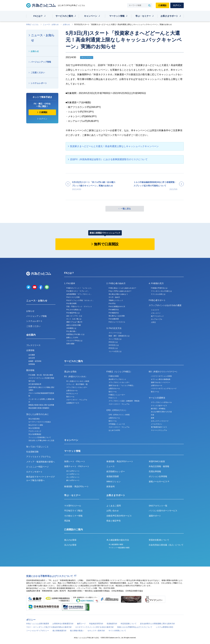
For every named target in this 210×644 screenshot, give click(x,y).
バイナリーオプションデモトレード (164, 388)
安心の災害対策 (34, 428)
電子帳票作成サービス (159, 427)
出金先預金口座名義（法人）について (166, 545)
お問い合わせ (113, 511)
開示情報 (30, 370)
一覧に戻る (126, 209)
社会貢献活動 (32, 452)
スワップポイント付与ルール (161, 402)
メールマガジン (157, 424)
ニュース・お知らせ (51, 24)
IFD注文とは (113, 342)
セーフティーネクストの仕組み (40, 422)
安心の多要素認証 (35, 434)
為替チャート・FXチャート (77, 466)
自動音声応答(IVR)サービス (119, 516)
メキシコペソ (156, 313)
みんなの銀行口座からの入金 (161, 412)
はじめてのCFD (114, 430)
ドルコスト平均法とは (74, 341)
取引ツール (70, 397)
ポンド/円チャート (73, 477)
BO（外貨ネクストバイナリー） (163, 372)
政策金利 (111, 486)
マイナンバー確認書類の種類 (119, 548)
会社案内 (31, 335)
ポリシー (31, 620)
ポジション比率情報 (158, 476)
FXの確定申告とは (73, 313)
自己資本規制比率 (35, 384)
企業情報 (30, 350)
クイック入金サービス (159, 406)
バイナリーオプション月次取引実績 (41, 378)
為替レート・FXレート (75, 461)
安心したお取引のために (37, 414)
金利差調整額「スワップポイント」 (79, 294)
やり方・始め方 (114, 297)
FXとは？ (38, 16)
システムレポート (39, 83)
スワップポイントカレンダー (77, 387)
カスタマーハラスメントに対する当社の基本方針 (94, 627)
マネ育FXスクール (73, 506)
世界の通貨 (70, 344)
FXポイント (113, 398)
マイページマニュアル (159, 430)
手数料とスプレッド (116, 300)
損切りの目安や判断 (74, 325)
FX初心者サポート (157, 300)
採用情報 (32, 364)
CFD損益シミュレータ (117, 424)
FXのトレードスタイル (117, 322)
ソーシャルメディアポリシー (38, 631)
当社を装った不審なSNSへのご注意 (41, 440)
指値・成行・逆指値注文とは (119, 336)
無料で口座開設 (106, 244)
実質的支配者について (159, 540)
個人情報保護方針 (60, 631)
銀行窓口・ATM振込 (158, 409)
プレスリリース (33, 345)
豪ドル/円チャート (73, 480)
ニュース (111, 466)
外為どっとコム (32, 24)
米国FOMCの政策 (157, 461)
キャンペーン (91, 16)
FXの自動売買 (114, 319)
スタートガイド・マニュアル (77, 400)
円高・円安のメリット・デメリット (79, 306)
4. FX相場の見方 (156, 283)
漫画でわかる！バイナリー (161, 382)
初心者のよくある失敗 (117, 316)
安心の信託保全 (34, 419)
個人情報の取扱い (77, 631)
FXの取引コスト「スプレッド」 (78, 291)
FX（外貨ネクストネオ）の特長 (78, 381)
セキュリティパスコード (160, 421)
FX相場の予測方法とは (159, 288)
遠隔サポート (155, 516)
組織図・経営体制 (35, 361)
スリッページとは (115, 333)
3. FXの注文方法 (114, 328)
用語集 (67, 521)
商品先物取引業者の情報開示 (39, 408)
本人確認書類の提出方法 (118, 540)
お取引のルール (72, 391)
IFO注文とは (113, 348)
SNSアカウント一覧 (158, 506)
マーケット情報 (117, 16)
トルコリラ (155, 310)
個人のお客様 (70, 540)
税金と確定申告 (114, 521)
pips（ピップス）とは (74, 316)
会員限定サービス (73, 403)
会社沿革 (32, 358)
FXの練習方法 (114, 310)
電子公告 (32, 381)
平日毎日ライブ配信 (73, 511)
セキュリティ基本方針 (96, 631)
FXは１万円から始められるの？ (120, 291)
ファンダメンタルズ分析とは (161, 291)
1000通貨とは (71, 328)
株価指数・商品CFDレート (76, 486)
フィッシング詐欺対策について (40, 437)
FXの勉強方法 (114, 313)
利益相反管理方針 (96, 624)
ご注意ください (38, 73)
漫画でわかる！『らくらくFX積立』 (122, 385)
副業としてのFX (72, 338)
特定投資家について (129, 624)
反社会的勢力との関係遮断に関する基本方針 (157, 624)
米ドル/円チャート (73, 471)
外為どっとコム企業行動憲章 (38, 624)
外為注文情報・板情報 (159, 466)
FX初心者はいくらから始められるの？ (123, 288)
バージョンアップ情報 (41, 62)
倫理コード (81, 624)
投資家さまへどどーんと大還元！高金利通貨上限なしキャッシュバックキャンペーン (114, 146)
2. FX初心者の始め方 (116, 283)
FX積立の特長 (114, 376)
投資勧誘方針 (112, 624)
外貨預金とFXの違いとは (75, 334)
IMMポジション (114, 482)
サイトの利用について (117, 631)
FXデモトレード (72, 394)
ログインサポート (34, 472)
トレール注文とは (115, 351)
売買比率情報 (155, 471)
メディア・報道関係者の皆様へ (41, 462)
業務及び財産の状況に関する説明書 (41, 405)
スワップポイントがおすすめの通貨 (165, 305)
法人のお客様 (70, 545)
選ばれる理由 (70, 372)
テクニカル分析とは (158, 294)
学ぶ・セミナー (143, 16)
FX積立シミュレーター (117, 395)
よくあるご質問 (114, 506)
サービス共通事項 (157, 398)
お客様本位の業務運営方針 (63, 624)
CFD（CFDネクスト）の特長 (119, 415)
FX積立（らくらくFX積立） (119, 372)
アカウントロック (35, 431)
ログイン (177, 5)
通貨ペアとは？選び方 (74, 322)
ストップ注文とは (115, 339)
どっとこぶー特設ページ (37, 467)
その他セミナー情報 (73, 516)
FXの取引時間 (71, 303)
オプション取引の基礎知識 (161, 379)
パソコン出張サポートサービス (163, 511)
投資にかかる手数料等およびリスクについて (50, 576)
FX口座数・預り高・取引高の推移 (41, 375)
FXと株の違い (71, 331)
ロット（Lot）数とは (74, 319)
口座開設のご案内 (73, 529)
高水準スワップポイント (117, 379)
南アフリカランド (157, 316)
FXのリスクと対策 (73, 297)
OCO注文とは (114, 345)
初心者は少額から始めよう (118, 294)
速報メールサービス (159, 482)
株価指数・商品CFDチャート (120, 461)
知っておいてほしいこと (37, 447)
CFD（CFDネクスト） (117, 410)
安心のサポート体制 (36, 425)
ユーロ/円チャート (73, 474)
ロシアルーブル (157, 319)
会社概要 (32, 355)
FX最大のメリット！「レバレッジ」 (79, 288)
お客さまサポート (169, 16)
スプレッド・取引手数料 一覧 (77, 384)
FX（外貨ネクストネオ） (76, 377)
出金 (153, 415)
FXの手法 (112, 303)
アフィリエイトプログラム (38, 457)
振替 (153, 418)
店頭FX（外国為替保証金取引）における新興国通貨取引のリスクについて (109, 159)
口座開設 (162, 5)
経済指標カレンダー (116, 471)
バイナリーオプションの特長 (161, 376)
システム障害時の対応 (164, 627)
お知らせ (66, 24)
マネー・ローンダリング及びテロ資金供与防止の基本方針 (49, 627)
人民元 (153, 322)
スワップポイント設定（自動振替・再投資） (125, 401)
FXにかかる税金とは (74, 310)
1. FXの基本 (70, 283)
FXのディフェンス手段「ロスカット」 (80, 300)
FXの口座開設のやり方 (117, 306)
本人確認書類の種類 (116, 544)
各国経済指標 (113, 476)
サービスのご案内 (64, 16)
